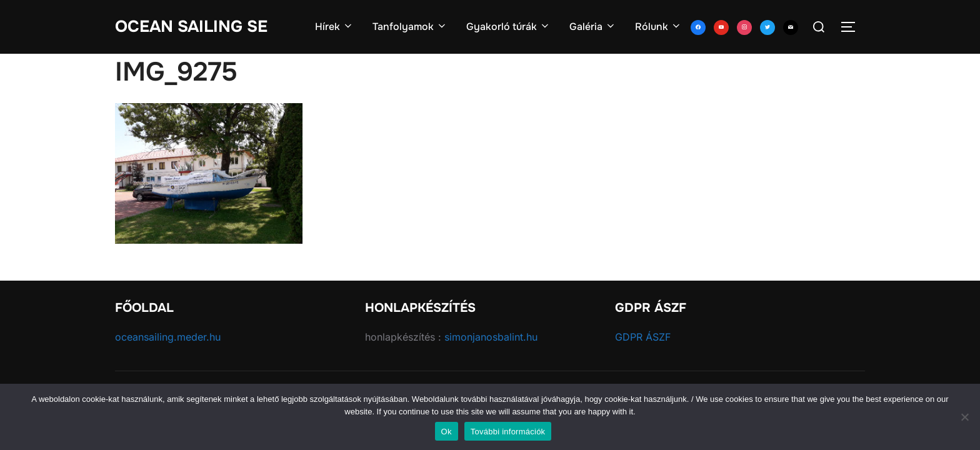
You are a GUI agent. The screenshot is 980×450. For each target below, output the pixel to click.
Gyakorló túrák (508, 27)
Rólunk (658, 27)
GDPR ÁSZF (643, 337)
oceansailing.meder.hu (168, 337)
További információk (508, 432)
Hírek (334, 27)
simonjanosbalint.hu (491, 337)
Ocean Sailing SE (191, 27)
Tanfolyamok (410, 27)
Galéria (593, 27)
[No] (964, 417)
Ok (447, 432)
